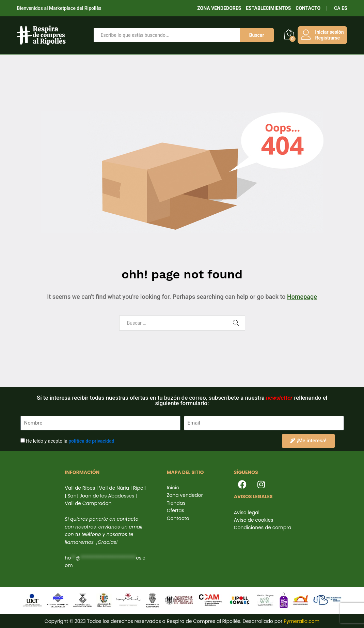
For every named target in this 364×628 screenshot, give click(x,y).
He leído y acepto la (70, 441)
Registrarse (327, 38)
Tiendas (176, 503)
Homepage (302, 297)
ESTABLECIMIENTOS (268, 8)
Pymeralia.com (302, 621)
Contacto (178, 518)
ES (344, 8)
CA (337, 8)
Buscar (256, 35)
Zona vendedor (185, 495)
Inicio (173, 488)
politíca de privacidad (91, 441)
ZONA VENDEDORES (219, 8)
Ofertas (176, 510)
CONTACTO (308, 8)
